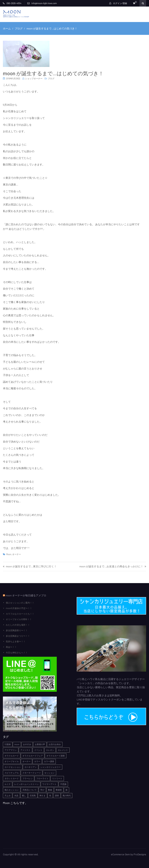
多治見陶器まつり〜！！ (18, 636)
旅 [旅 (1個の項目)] (66, 790)
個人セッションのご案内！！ (20, 603)
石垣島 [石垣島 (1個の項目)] (33, 795)
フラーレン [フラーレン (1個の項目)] (28, 778)
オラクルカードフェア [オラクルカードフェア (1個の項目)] (33, 756)
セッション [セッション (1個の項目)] (49, 773)
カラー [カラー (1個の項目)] (37, 761)
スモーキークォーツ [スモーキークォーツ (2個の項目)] (32, 773)
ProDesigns (140, 854)
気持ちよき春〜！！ (16, 641)
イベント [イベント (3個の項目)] (38, 750)
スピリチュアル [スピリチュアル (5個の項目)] (12, 773)
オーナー (17, 554)
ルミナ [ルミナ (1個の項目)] (8, 784)
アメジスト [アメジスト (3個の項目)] (25, 750)
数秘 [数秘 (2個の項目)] (50, 790)
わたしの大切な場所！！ (18, 625)
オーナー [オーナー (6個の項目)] (26, 761)
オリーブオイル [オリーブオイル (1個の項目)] (12, 761)
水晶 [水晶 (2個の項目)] (16, 795)
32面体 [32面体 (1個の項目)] (8, 744)
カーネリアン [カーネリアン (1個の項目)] (31, 767)
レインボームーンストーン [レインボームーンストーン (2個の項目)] (26, 784)
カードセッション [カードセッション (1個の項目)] (13, 767)
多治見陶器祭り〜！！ (17, 630)
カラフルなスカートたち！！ (20, 614)
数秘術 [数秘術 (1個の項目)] (59, 790)
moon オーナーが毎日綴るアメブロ (26, 595)
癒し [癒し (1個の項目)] (24, 795)
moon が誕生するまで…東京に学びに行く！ (31, 566)
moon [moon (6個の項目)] (17, 744)
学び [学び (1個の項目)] (42, 790)
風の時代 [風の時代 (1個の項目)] (67, 795)
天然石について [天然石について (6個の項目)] (30, 790)
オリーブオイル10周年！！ (19, 619)
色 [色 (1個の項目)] (50, 795)
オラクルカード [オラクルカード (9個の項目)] (12, 756)
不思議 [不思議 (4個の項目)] (63, 784)
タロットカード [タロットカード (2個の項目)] (12, 778)
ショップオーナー (34, 78)
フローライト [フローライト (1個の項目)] (42, 778)
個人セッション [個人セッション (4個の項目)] (12, 790)
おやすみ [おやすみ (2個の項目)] (27, 744)
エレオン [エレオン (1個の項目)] (50, 750)
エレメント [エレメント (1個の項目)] (63, 750)
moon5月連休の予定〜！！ (19, 608)
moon (9, 554)
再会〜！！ (11, 647)
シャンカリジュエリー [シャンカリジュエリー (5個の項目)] (50, 767)
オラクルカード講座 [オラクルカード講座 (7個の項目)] (56, 756)
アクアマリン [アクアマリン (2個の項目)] (11, 750)
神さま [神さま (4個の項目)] (42, 795)
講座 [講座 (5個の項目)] (57, 795)
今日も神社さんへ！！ (17, 652)
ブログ (51, 78)
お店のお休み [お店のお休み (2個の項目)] (55, 744)
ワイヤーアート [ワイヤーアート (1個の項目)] (49, 784)
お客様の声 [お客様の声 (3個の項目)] (40, 744)
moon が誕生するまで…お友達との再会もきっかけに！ (111, 566)
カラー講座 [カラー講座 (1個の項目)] (49, 761)
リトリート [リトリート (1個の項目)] (57, 778)
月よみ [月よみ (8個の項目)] (8, 795)
